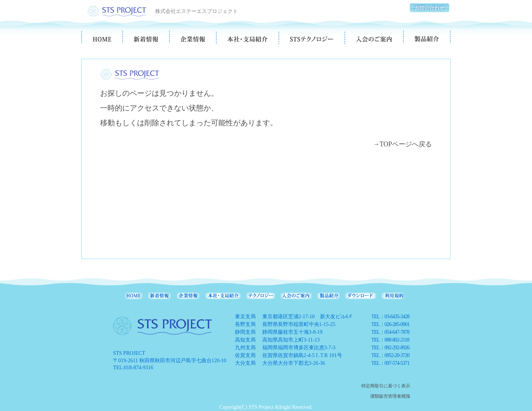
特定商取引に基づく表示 (386, 386)
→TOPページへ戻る (402, 144)
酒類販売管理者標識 (390, 396)
